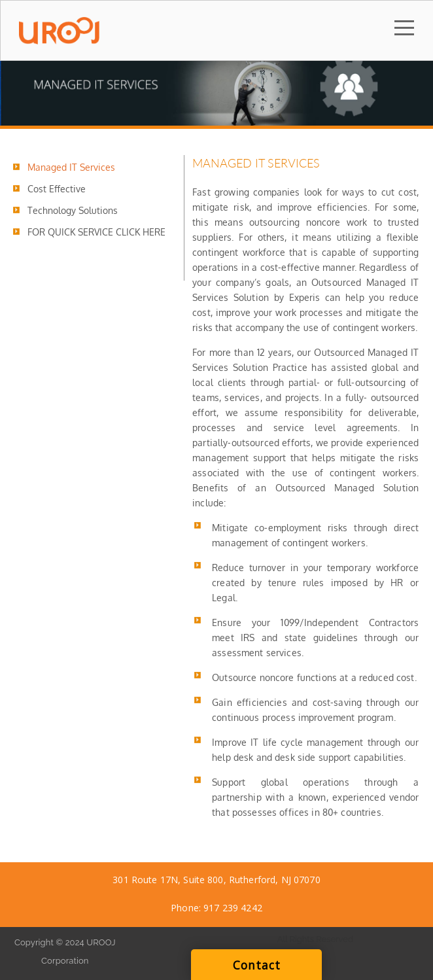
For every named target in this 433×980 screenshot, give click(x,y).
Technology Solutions (73, 210)
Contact (257, 965)
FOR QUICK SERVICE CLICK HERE (96, 232)
